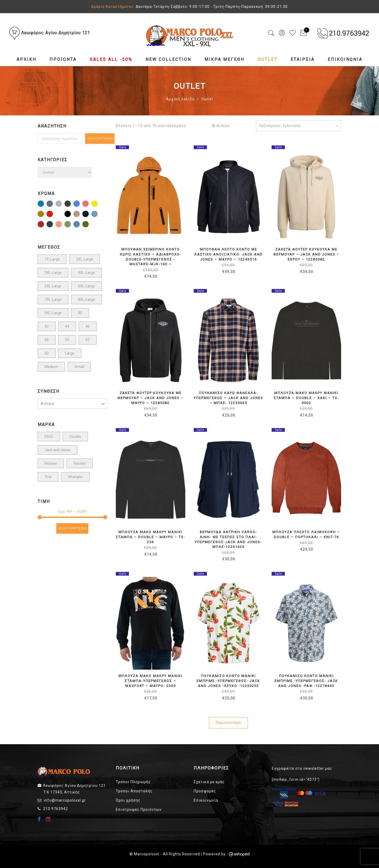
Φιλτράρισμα (73, 528)
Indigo (44, 204)
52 (88, 340)
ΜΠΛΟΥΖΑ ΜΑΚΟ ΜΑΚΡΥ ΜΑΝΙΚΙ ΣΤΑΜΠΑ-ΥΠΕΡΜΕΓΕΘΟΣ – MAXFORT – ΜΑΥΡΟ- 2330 (150, 681)
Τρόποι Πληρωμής (133, 782)
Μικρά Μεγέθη (225, 59)
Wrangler (75, 477)
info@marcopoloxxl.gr (65, 800)
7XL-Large (53, 300)
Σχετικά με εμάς (209, 782)
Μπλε (97, 214)
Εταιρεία (303, 59)
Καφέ (44, 214)
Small (79, 367)
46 (88, 326)
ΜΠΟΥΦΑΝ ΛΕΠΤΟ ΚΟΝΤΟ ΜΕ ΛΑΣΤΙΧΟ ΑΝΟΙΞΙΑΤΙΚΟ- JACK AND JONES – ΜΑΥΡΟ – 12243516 (228, 254)
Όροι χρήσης (128, 800)
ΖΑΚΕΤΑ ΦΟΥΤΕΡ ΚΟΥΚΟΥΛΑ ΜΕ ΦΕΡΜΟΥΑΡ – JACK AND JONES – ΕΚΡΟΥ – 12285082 (306, 254)
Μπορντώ (44, 225)
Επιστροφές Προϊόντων (139, 810)
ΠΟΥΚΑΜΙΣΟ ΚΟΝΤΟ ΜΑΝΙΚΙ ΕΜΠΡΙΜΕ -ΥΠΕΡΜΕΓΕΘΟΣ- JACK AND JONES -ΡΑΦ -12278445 (306, 681)
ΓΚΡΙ (62, 204)
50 (67, 340)
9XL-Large (53, 313)
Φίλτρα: (48, 404)
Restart (80, 463)
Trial (48, 477)
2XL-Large (85, 259)
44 (67, 326)
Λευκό (62, 214)
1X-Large (52, 259)
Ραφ (79, 225)
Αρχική (26, 59)
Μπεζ (79, 214)
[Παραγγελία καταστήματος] (299, 126)
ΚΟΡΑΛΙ (88, 204)
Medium (51, 367)
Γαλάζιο (79, 204)
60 (47, 353)
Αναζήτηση (100, 138)
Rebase (51, 463)
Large (70, 353)
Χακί (88, 225)
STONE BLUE (53, 204)
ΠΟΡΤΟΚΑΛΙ (62, 225)
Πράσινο (71, 225)
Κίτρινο (97, 204)
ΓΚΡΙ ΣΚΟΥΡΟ (71, 204)
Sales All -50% (111, 59)
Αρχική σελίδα (180, 99)
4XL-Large (86, 273)
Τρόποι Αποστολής (134, 791)
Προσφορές (205, 791)
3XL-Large (53, 273)
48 (47, 340)
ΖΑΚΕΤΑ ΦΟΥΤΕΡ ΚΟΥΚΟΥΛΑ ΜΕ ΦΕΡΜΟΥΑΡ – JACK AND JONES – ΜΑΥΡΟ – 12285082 (151, 398)
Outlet (268, 59)
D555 (49, 437)
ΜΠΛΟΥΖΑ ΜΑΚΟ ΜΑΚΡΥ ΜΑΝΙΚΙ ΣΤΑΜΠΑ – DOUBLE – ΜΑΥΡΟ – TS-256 (150, 537)
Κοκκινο (53, 214)
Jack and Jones (58, 450)
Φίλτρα (221, 126)
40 (80, 313)
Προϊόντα (63, 59)
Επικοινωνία (345, 59)
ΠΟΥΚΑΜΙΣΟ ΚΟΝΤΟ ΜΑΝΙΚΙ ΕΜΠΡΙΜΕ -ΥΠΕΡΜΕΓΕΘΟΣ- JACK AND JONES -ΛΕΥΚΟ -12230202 (228, 681)
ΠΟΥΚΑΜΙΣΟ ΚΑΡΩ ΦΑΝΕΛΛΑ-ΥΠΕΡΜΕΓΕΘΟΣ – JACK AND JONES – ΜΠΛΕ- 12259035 (228, 398)
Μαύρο (71, 214)
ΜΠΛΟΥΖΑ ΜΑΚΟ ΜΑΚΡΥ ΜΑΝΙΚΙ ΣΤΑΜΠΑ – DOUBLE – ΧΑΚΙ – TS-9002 (306, 398)
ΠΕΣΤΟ (53, 225)
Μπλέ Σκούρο (88, 214)
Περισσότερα (228, 723)
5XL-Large (53, 286)
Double (75, 437)
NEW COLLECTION (168, 59)
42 (47, 326)
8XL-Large (86, 300)
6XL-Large (86, 286)
